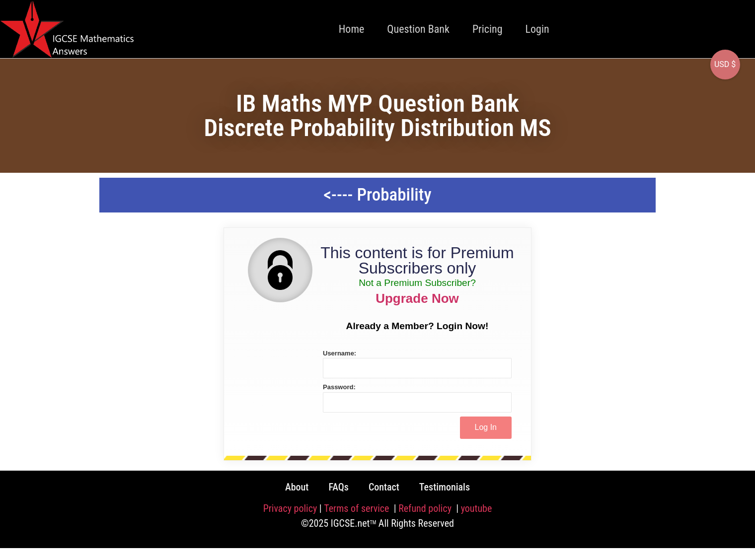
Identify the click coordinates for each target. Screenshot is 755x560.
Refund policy (426, 508)
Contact (384, 487)
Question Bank (418, 29)
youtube (477, 508)
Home (352, 29)
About (297, 487)
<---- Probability (377, 195)
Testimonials (445, 487)
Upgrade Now (417, 298)
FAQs (339, 487)
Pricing (488, 29)
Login (537, 29)
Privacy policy (290, 508)
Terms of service (358, 508)
